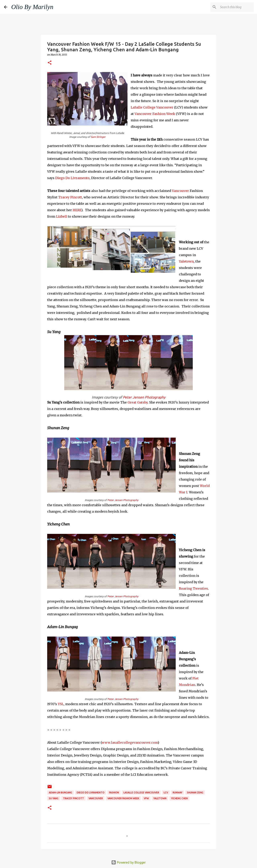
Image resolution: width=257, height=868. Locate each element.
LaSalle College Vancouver (152, 107)
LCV (166, 792)
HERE (77, 210)
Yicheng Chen (179, 798)
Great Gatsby (138, 402)
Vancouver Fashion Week (155, 114)
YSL (61, 704)
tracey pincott (73, 798)
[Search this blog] (233, 7)
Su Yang (54, 798)
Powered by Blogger (128, 862)
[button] (50, 63)
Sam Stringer (98, 137)
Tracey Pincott (70, 197)
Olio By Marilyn (32, 7)
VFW (146, 798)
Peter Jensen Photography (144, 397)
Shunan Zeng (195, 792)
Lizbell (62, 216)
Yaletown (186, 261)
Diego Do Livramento (72, 178)
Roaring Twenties (193, 588)
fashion (114, 792)
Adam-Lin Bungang (60, 792)
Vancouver (180, 191)
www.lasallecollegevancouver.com (130, 742)
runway (177, 792)
